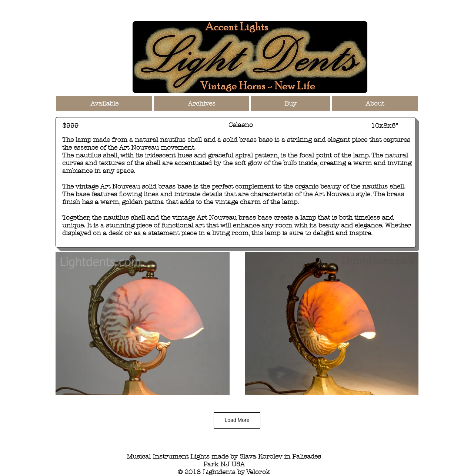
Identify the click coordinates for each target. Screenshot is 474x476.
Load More (237, 420)
